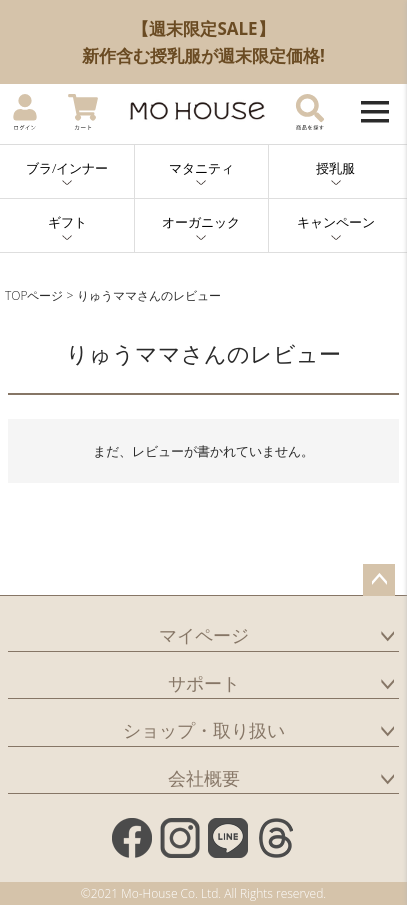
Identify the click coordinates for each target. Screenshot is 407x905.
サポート (204, 683)
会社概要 (204, 778)
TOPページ (34, 295)
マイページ (204, 635)
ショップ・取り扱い (204, 730)
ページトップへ (379, 580)
